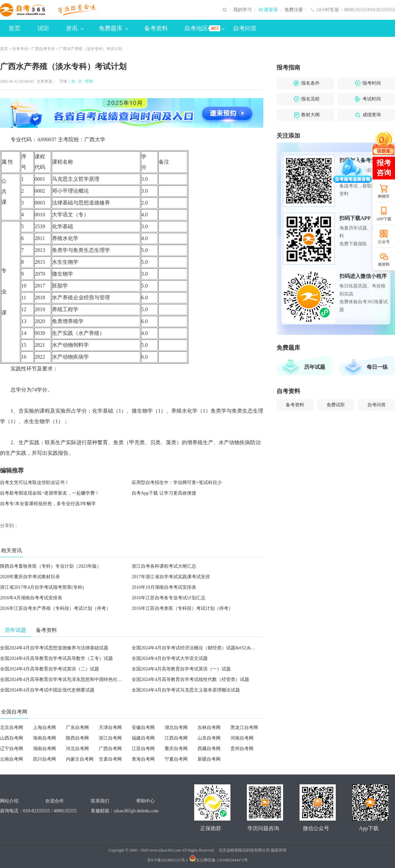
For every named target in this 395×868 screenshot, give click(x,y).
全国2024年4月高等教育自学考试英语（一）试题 (181, 669)
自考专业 (20, 49)
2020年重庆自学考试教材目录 (30, 577)
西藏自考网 (209, 749)
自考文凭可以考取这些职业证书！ (35, 483)
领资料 (384, 264)
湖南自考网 (44, 749)
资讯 (75, 28)
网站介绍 (9, 801)
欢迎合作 (55, 801)
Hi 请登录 (268, 10)
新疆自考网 (209, 759)
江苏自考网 (143, 749)
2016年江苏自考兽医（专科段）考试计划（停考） (182, 608)
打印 (88, 81)
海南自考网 (44, 738)
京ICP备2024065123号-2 (168, 860)
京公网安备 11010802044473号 (219, 860)
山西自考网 (12, 738)
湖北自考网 (176, 728)
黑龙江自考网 (244, 728)
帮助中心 (145, 801)
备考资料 (156, 28)
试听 (43, 28)
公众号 (384, 242)
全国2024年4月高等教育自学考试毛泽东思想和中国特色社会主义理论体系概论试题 (84, 679)
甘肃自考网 (110, 759)
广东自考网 (77, 728)
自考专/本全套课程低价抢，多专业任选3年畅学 (48, 504)
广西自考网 (110, 749)
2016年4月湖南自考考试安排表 (31, 598)
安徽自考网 (143, 728)
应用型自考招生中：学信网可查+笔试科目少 (177, 483)
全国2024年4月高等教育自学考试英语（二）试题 (50, 669)
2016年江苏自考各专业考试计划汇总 (169, 598)
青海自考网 (143, 759)
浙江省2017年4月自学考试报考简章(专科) (42, 587)
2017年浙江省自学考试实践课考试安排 (171, 577)
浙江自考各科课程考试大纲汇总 (164, 566)
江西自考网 (176, 738)
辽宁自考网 (12, 749)
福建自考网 (143, 738)
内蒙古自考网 (80, 759)
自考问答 (245, 28)
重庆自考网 (176, 749)
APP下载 (384, 219)
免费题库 (114, 28)
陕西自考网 (77, 738)
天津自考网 (110, 728)
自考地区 (204, 28)
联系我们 (100, 801)
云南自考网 (12, 759)
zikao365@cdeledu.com (136, 811)
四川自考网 (44, 759)
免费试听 (336, 405)
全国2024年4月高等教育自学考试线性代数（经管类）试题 (190, 679)
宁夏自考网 (176, 759)
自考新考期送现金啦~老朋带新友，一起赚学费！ (50, 493)
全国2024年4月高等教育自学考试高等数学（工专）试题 (56, 658)
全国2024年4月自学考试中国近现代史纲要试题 (47, 690)
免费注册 (294, 10)
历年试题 (315, 367)
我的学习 (243, 10)
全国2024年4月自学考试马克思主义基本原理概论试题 (186, 690)
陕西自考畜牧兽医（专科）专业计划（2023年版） (51, 566)
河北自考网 (77, 749)
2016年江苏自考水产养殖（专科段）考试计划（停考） (55, 608)
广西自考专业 (43, 49)
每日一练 (377, 367)
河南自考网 (242, 738)
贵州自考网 (242, 749)
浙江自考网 (110, 738)
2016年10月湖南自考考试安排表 (164, 587)
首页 (14, 28)
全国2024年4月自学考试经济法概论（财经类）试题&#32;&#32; (195, 648)
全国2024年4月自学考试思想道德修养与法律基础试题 (54, 648)
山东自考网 (209, 738)
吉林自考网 (209, 728)
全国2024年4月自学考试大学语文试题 (170, 658)
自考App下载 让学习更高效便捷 (164, 493)
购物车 (384, 196)
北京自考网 (12, 728)
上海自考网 (44, 728)
